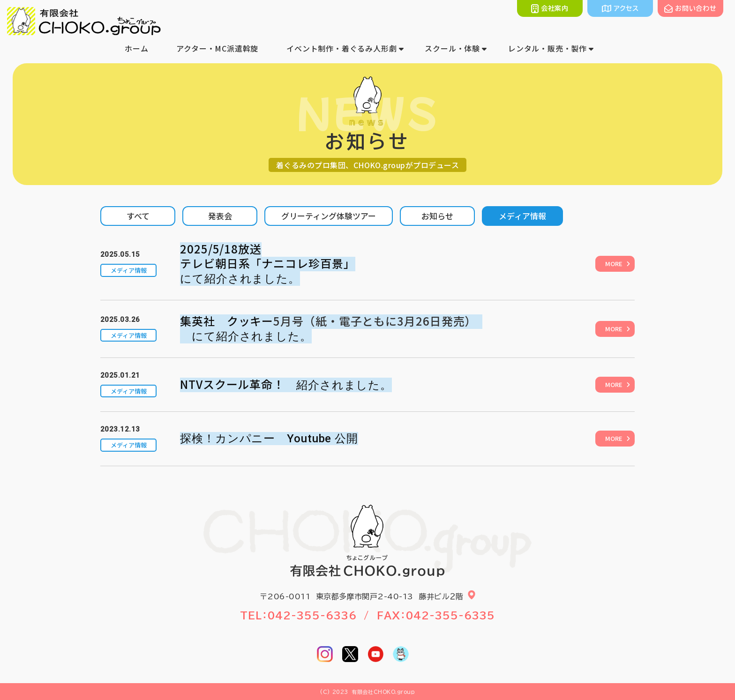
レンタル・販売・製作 (547, 48)
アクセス (626, 8)
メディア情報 (522, 216)
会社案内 (555, 8)
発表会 (220, 216)
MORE (614, 264)
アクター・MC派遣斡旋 (217, 48)
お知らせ (437, 216)
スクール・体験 (452, 48)
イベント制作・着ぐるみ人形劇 (341, 48)
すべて (138, 216)
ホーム (136, 48)
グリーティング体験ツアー (329, 216)
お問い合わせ (696, 8)
